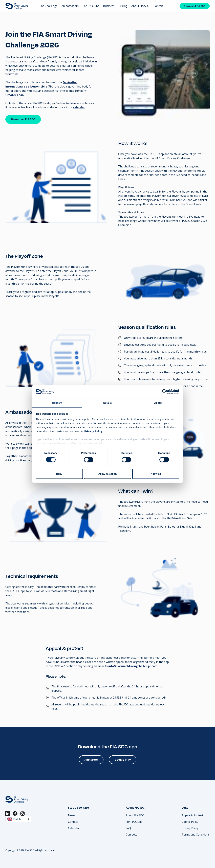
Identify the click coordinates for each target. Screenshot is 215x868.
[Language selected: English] (18, 819)
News (72, 815)
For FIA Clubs (91, 6)
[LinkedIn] (8, 813)
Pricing (123, 6)
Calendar (74, 828)
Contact (158, 6)
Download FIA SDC (195, 6)
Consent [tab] (57, 403)
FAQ (128, 828)
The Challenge (48, 6)
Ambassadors (70, 6)
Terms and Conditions (196, 835)
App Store (91, 760)
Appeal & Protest (192, 815)
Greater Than (15, 95)
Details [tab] (107, 403)
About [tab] (158, 403)
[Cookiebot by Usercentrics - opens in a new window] (165, 392)
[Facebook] (15, 813)
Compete (132, 835)
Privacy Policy (190, 828)
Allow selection (107, 474)
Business (109, 6)
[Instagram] (23, 813)
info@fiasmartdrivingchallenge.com (133, 666)
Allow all (156, 474)
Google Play (123, 760)
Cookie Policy (190, 822)
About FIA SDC (140, 6)
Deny (59, 474)
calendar (79, 107)
